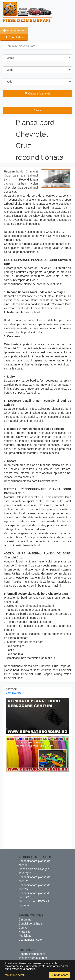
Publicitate (25, 936)
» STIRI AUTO (13, 693)
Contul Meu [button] (14, 37)
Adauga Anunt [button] (14, 30)
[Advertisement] (37, 811)
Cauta (37, 110)
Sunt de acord (59, 975)
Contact (23, 928)
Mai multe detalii (15, 975)
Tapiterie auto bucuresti (33, 958)
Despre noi (25, 919)
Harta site (25, 932)
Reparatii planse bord (32, 954)
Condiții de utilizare (30, 924)
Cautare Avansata (37, 93)
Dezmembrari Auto (30, 940)
